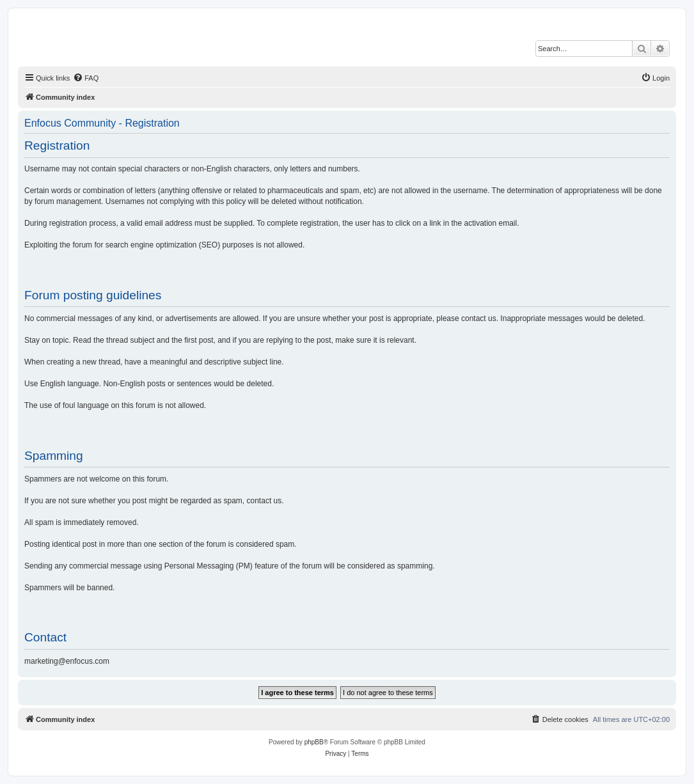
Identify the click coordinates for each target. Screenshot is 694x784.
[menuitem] (86, 78)
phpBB (314, 742)
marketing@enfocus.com (67, 661)
